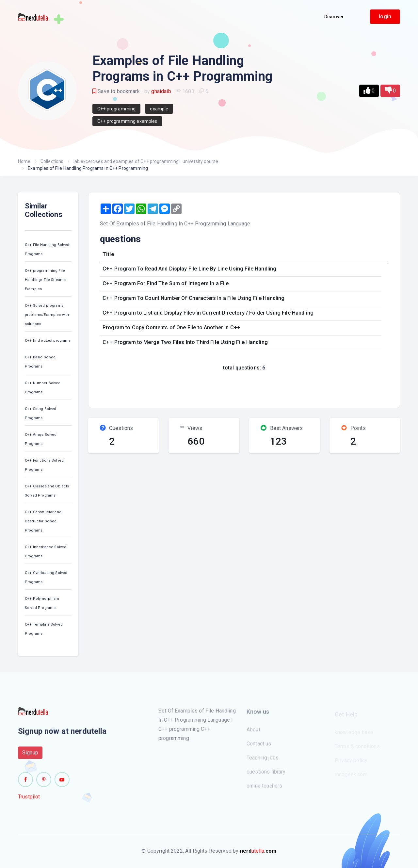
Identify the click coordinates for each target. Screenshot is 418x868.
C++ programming (116, 109)
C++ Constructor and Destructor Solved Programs (43, 521)
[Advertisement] (215, 387)
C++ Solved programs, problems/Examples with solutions (47, 315)
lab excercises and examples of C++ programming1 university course (146, 161)
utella (258, 851)
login (385, 16)
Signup (30, 756)
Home (24, 161)
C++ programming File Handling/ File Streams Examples (45, 280)
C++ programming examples (127, 121)
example (159, 109)
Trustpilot (29, 800)
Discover (334, 17)
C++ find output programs (48, 341)
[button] (369, 91)
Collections (52, 161)
